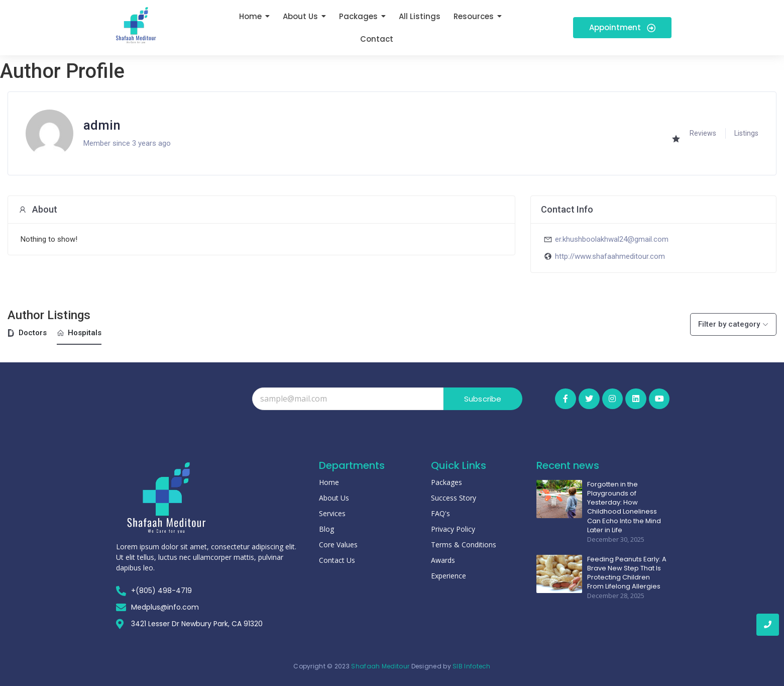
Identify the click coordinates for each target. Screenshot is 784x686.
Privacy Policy (453, 529)
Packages (446, 482)
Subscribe (483, 399)
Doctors (27, 333)
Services (332, 513)
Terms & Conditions (464, 545)
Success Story (454, 498)
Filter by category (729, 324)
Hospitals (79, 333)
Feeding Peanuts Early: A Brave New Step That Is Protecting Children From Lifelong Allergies (627, 573)
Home (329, 482)
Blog (326, 529)
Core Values (338, 545)
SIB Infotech (472, 666)
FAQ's (440, 513)
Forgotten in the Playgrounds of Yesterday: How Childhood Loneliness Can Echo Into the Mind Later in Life (624, 507)
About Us (334, 498)
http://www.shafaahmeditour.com (610, 256)
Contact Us (337, 560)
